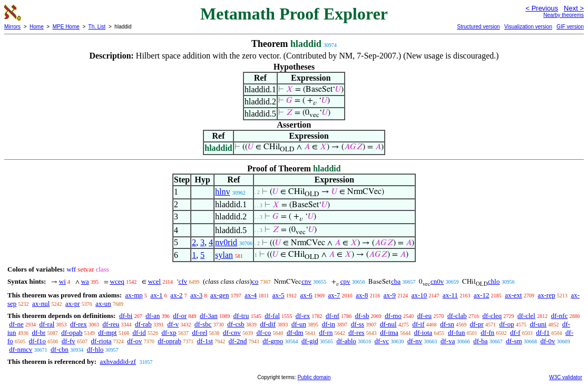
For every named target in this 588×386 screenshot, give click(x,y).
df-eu (424, 316)
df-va (448, 341)
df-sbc (203, 324)
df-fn (487, 332)
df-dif (268, 324)
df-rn (326, 332)
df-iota (423, 332)
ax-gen (219, 295)
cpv (345, 281)
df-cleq (492, 316)
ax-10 (419, 295)
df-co (264, 332)
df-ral (47, 324)
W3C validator (566, 377)
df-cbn (60, 349)
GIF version (570, 27)
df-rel (199, 332)
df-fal (272, 316)
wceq (117, 281)
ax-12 (482, 295)
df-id (139, 332)
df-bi (126, 316)
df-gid (310, 341)
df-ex (303, 316)
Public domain (314, 377)
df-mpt (107, 332)
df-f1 (543, 332)
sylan (224, 255)
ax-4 (251, 295)
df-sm (514, 341)
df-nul (388, 324)
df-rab (143, 324)
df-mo (393, 316)
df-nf (332, 316)
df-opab (72, 332)
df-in (329, 324)
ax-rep (546, 295)
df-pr (477, 324)
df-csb (236, 324)
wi (62, 281)
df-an (153, 316)
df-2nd (238, 341)
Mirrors (12, 27)
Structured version (478, 27)
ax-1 (157, 295)
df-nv (415, 341)
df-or (180, 316)
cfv (183, 281)
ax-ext (513, 295)
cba (396, 281)
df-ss (357, 324)
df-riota (101, 341)
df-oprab (169, 341)
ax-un (103, 303)
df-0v (547, 341)
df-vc (382, 341)
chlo (494, 281)
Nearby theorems (563, 15)
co (255, 281)
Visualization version (528, 27)
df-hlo (95, 349)
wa (85, 281)
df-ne (16, 324)
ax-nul (41, 303)
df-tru (241, 316)
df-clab (457, 316)
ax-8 (362, 295)
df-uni (538, 324)
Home (37, 27)
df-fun (457, 332)
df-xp (169, 332)
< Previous (542, 8)
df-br (38, 332)
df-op (506, 324)
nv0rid (226, 242)
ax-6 (306, 295)
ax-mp (134, 295)
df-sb (362, 316)
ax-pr (72, 303)
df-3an (209, 316)
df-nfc (560, 316)
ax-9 (390, 295)
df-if (418, 324)
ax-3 (196, 295)
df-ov (134, 341)
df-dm (295, 332)
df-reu (111, 324)
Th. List (97, 27)
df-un (299, 324)
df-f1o (38, 341)
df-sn (447, 324)
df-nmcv (21, 349)
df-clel (526, 316)
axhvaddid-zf (118, 361)
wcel (155, 281)
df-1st (205, 341)
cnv (306, 281)
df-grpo (273, 341)
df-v (173, 324)
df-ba (480, 341)
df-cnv (232, 332)
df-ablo (347, 341)
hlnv (222, 192)
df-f (515, 332)
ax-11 (450, 295)
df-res (356, 332)
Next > (574, 8)
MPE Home (66, 27)
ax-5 (278, 295)
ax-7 (334, 295)
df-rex (79, 324)
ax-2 (176, 295)
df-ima (389, 332)
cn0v (437, 281)
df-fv (68, 341)
